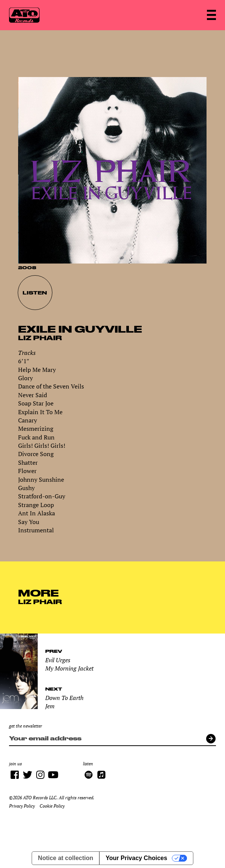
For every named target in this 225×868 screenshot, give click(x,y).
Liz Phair (40, 338)
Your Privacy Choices (136, 858)
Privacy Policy (22, 806)
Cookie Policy (52, 806)
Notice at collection (66, 858)
